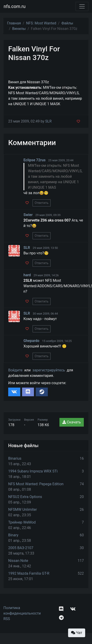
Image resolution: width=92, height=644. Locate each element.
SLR (49, 121)
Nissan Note (18, 561)
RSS (7, 619)
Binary (13, 535)
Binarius (15, 458)
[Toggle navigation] (82, 6)
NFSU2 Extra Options (25, 497)
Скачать (72, 422)
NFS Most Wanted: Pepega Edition (36, 484)
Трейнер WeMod (22, 522)
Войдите (15, 370)
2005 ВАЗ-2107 (21, 548)
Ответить (42, 203)
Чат (77, 633)
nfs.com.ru (15, 6)
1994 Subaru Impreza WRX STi (33, 471)
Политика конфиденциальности (22, 611)
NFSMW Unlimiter (23, 510)
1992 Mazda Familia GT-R (29, 573)
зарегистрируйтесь (49, 370)
